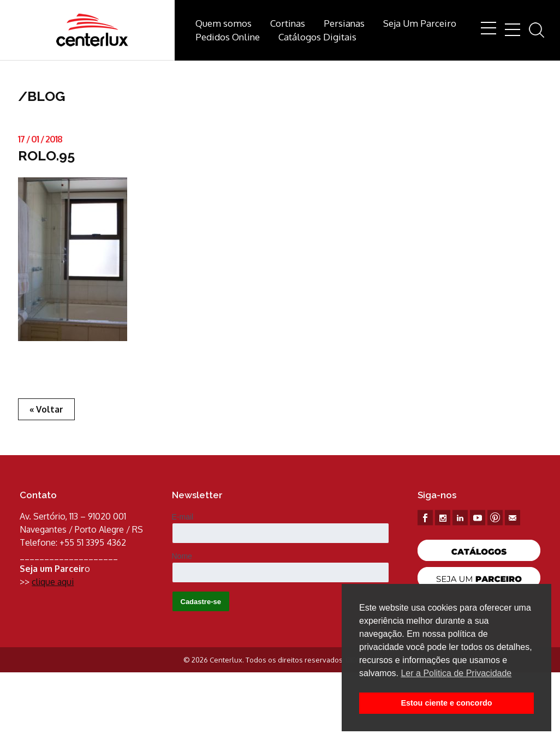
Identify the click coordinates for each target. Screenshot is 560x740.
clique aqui (53, 582)
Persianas (344, 23)
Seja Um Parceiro (420, 23)
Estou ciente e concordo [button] (446, 703)
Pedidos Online (228, 37)
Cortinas (288, 23)
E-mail (183, 517)
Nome (182, 556)
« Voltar (46, 409)
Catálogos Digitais (317, 37)
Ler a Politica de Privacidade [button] (456, 673)
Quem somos (224, 23)
